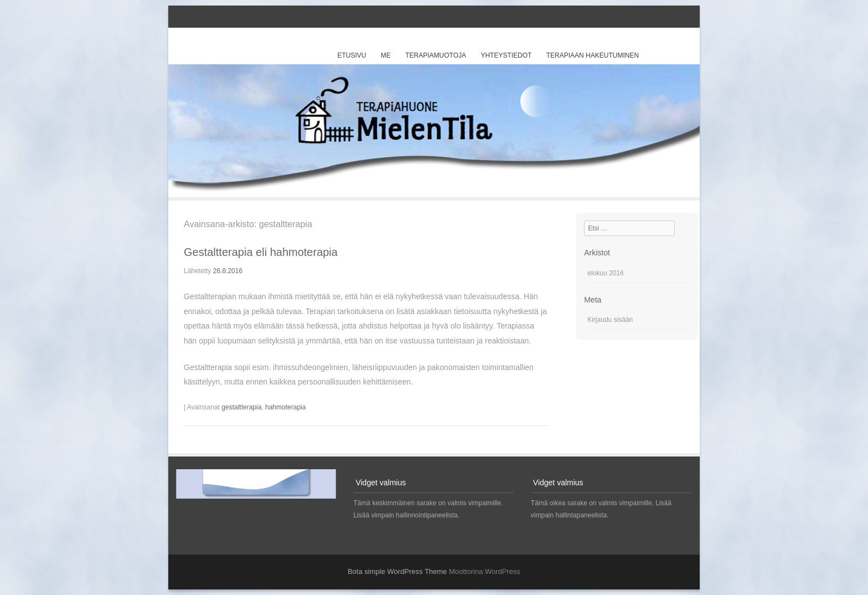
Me (386, 55)
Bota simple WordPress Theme (397, 571)
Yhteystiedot (506, 55)
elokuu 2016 (605, 273)
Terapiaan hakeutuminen (593, 55)
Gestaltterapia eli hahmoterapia (261, 252)
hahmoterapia (285, 407)
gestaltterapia (241, 407)
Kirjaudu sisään (610, 320)
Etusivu (352, 55)
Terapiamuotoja (436, 55)
